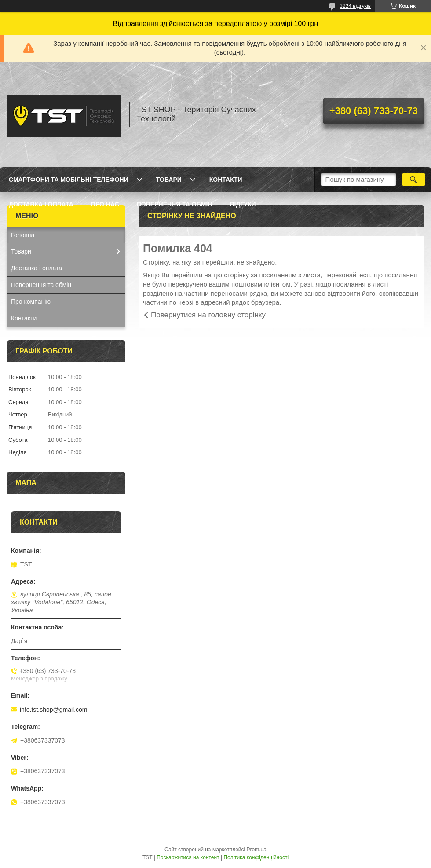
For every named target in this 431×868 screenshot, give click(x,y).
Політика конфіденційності (256, 857)
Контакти (226, 180)
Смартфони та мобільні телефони (69, 180)
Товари (169, 180)
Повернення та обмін (175, 204)
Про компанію (31, 302)
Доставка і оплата (41, 204)
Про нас (105, 204)
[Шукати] (414, 180)
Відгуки (243, 204)
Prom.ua (257, 850)
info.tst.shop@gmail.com (54, 710)
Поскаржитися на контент (188, 857)
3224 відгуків (355, 6)
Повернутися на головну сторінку (208, 315)
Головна (23, 235)
